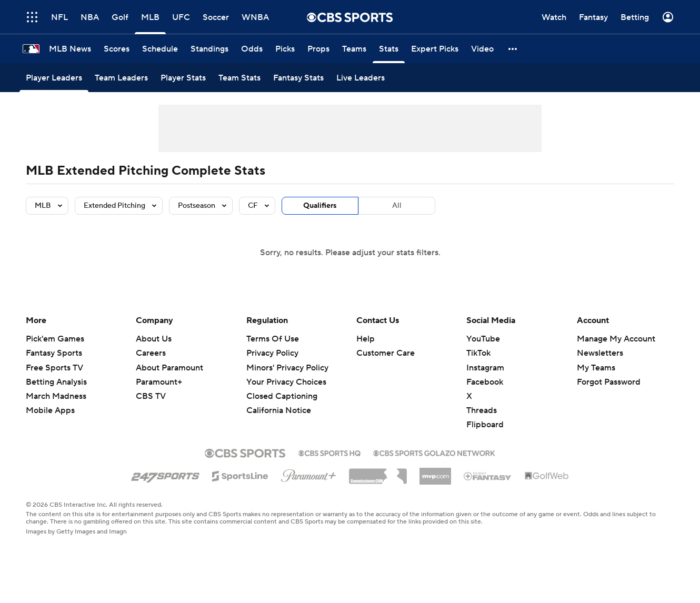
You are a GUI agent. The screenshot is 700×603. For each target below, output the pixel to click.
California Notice (279, 410)
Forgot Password (609, 382)
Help (366, 339)
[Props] (318, 49)
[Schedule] (160, 49)
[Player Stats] (183, 78)
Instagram (485, 368)
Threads (482, 410)
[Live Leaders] (361, 78)
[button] (513, 49)
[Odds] (252, 49)
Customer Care (386, 353)
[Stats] (389, 49)
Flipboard (485, 425)
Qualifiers (320, 206)
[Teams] (354, 49)
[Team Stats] (239, 78)
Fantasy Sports (54, 353)
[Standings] (209, 49)
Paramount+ (159, 382)
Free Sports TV (54, 368)
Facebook (485, 382)
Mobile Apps (50, 410)
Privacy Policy (272, 353)
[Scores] (117, 49)
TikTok (478, 353)
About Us (154, 339)
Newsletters (600, 353)
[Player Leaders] (54, 78)
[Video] (482, 49)
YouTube (483, 339)
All (397, 206)
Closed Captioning (282, 396)
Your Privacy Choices (286, 382)
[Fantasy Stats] (298, 78)
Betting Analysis (56, 382)
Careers (151, 353)
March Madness (56, 396)
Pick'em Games (55, 339)
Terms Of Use (273, 339)
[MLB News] (70, 49)
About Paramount (169, 368)
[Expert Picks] (435, 49)
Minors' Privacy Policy (287, 368)
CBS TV (151, 396)
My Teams (596, 368)
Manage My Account (616, 339)
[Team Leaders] (121, 78)
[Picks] (285, 49)
